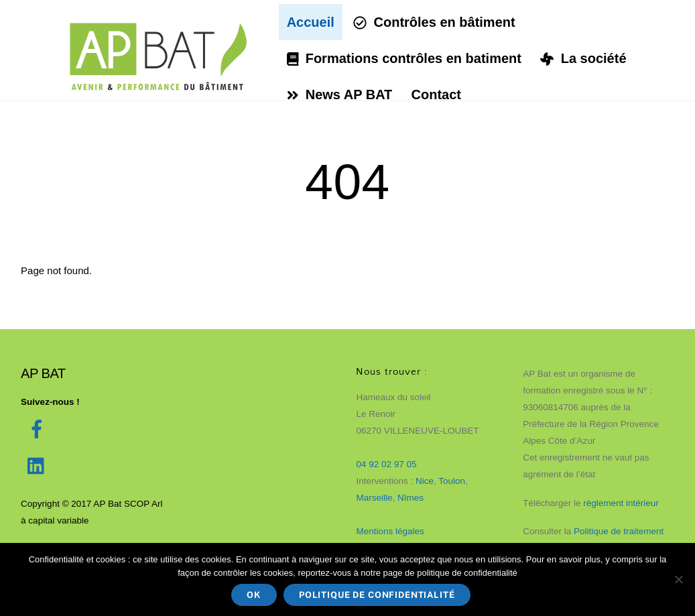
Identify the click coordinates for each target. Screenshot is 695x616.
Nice (425, 480)
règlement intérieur (622, 502)
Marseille (374, 497)
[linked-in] (39, 466)
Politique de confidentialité (377, 595)
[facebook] (39, 429)
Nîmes (410, 497)
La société (586, 58)
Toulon (452, 480)
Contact (438, 94)
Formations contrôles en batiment (406, 58)
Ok (254, 595)
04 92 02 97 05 (386, 464)
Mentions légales (390, 531)
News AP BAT (342, 94)
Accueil (313, 21)
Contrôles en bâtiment (436, 21)
